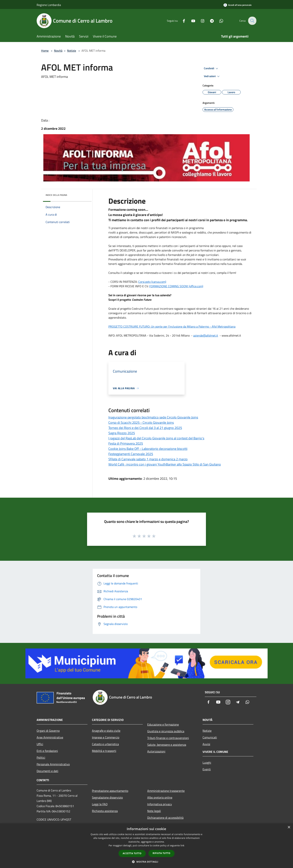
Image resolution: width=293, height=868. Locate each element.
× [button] (289, 827)
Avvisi (206, 744)
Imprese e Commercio (106, 737)
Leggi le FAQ (100, 804)
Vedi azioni (212, 76)
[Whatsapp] (219, 21)
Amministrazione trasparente (166, 791)
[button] (146, 862)
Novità (58, 51)
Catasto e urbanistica (105, 744)
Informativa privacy (160, 804)
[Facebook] (181, 21)
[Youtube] (191, 21)
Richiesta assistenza (105, 811)
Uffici (40, 744)
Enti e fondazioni (47, 751)
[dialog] (146, 846)
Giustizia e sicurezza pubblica (166, 731)
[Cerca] (252, 21)
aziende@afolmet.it (206, 335)
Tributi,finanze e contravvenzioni (168, 738)
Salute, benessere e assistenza (167, 745)
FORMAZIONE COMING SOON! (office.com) (176, 286)
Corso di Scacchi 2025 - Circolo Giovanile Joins (141, 423)
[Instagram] (200, 21)
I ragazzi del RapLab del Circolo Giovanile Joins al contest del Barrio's (156, 438)
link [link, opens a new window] (182, 846)
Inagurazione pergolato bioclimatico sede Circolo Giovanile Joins (153, 417)
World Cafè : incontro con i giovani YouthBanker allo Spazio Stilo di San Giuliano (165, 464)
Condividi (212, 69)
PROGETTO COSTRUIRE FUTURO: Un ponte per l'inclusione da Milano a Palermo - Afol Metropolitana (172, 326)
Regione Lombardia (49, 5)
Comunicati (210, 737)
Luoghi (207, 763)
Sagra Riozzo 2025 (122, 433)
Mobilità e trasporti (104, 751)
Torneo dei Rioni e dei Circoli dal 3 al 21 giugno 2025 (145, 428)
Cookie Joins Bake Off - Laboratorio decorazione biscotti (148, 449)
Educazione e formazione (163, 724)
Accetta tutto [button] (132, 853)
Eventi (207, 769)
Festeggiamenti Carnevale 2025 (131, 454)
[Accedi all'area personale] (238, 5)
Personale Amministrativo (53, 764)
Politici (41, 757)
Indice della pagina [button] (56, 195)
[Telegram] (209, 21)
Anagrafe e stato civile (106, 731)
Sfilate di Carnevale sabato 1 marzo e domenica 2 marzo (148, 459)
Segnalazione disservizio (107, 797)
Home (45, 51)
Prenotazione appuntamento (110, 791)
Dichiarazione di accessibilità (165, 818)
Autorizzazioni (156, 751)
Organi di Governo (48, 731)
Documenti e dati (47, 771)
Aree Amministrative (50, 737)
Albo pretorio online (160, 797)
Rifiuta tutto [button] (162, 853)
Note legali (154, 811)
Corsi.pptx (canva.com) (152, 282)
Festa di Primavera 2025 (126, 443)
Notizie (72, 51)
